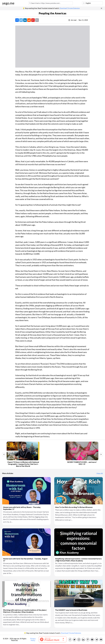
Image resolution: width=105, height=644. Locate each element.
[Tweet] (21, 20)
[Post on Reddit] (29, 20)
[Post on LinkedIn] (25, 20)
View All (100, 473)
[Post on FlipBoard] (33, 20)
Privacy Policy (33, 640)
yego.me (8, 3)
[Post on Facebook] (17, 20)
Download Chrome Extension (70, 8)
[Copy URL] (37, 20)
